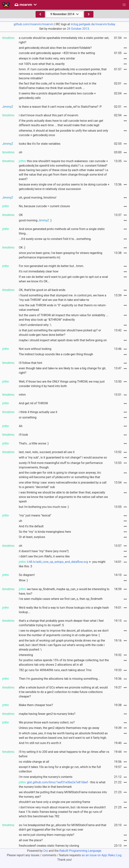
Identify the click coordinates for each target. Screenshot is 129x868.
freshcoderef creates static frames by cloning (49, 846)
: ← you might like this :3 (62, 564)
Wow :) (23, 580)
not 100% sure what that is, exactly (42, 64)
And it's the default (31, 526)
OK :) (22, 247)
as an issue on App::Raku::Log (101, 855)
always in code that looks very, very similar (47, 58)
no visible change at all (34, 762)
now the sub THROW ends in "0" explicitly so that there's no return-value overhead (63, 308)
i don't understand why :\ (35, 325)
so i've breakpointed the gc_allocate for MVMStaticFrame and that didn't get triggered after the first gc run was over (63, 827)
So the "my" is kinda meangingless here (45, 532)
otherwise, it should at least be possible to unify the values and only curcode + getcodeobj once (64, 133)
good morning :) (35, 220)
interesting (26, 655)
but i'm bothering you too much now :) (44, 507)
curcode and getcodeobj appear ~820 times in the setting (57, 53)
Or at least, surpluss (32, 537)
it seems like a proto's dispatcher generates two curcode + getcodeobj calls (57, 96)
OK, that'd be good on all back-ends (42, 290)
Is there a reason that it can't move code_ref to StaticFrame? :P (60, 107)
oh (21, 152)
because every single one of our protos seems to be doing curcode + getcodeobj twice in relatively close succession (64, 187)
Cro (46, 851)
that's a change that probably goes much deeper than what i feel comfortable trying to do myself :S (61, 623)
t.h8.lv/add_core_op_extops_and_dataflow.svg (57, 562)
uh (21, 521)
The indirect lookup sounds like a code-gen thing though (56, 354)
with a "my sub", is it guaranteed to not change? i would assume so (63, 457)
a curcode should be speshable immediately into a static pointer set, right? (64, 40)
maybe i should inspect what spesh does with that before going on (63, 340)
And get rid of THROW (34, 403)
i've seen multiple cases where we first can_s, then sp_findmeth (61, 599)
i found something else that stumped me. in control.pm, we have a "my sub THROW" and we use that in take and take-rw (63, 298)
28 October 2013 (78, 29)
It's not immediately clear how (39, 271)
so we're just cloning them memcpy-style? (47, 835)
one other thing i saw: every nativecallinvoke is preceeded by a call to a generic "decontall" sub (63, 485)
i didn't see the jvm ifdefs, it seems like (44, 556)
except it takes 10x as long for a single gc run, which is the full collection (60, 769)
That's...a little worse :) (34, 443)
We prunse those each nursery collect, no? (47, 722)
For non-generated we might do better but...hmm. (51, 266)
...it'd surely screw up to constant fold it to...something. (55, 239)
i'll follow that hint (31, 363)
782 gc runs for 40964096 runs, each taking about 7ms (55, 670)
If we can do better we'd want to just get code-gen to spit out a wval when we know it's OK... (63, 279)
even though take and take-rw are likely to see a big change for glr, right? (62, 371)
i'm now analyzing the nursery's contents (46, 777)
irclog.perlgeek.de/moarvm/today (93, 24)
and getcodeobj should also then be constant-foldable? (55, 48)
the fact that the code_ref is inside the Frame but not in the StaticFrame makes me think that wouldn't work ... (58, 86)
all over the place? (31, 840)
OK (21, 215)
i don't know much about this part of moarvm (49, 115)
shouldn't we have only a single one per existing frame (55, 802)
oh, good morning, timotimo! (38, 198)
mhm (22, 395)
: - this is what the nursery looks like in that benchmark (62, 785)
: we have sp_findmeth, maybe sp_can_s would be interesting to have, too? (64, 591)
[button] (124, 5)
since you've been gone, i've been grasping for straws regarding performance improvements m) (61, 255)
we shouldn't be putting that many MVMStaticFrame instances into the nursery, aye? (63, 794)
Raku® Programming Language (80, 851)
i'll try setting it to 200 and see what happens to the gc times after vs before (64, 754)
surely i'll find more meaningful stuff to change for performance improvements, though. (61, 465)
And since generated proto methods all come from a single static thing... (62, 231)
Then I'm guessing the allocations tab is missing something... (59, 679)
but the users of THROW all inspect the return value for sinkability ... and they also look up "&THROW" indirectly (64, 317)
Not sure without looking (35, 349)
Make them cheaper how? (36, 705)
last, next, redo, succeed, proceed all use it (47, 452)
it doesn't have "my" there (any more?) (44, 551)
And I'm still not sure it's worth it (40, 743)
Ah (21, 426)
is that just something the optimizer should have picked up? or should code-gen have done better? (60, 333)
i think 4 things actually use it (38, 412)
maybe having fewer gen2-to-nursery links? (47, 714)
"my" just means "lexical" (35, 515)
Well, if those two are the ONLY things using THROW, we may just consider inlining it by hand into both (62, 384)
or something (28, 417)
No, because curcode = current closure (44, 206)
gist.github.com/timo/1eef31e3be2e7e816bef (57, 782)
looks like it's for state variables (40, 144)
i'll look (23, 435)
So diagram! (27, 575)
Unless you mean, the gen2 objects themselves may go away (59, 728)
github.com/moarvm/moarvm (34, 24)
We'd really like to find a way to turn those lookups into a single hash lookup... (64, 610)
